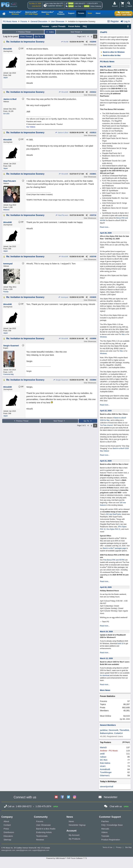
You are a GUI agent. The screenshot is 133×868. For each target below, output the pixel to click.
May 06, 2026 (106, 67)
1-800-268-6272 (79, 3)
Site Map (128, 847)
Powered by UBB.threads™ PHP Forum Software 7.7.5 (66, 858)
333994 (93, 380)
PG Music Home (10, 21)
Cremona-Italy (8, 374)
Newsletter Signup (77, 825)
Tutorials (105, 836)
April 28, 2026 (106, 233)
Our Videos (31, 127)
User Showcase (58, 21)
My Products (75, 839)
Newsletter (111, 797)
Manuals (105, 829)
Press (6, 829)
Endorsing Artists (44, 832)
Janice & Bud (62, 133)
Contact (7, 825)
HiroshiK (64, 92)
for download (105, 675)
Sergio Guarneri (61, 380)
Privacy (119, 847)
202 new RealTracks (113, 514)
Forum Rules (74, 26)
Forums (24, 21)
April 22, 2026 (106, 411)
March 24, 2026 (106, 632)
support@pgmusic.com (41, 850)
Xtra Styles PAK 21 (113, 529)
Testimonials (42, 836)
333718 (93, 215)
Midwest (6, 210)
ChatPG (104, 32)
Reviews (40, 840)
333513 (93, 133)
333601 (93, 174)
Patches (105, 821)
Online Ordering (96, 6)
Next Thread (77, 32)
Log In (125, 21)
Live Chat (78, 6)
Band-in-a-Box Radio (46, 829)
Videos (104, 832)
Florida (6, 292)
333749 (93, 257)
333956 (93, 339)
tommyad (63, 297)
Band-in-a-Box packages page (114, 548)
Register (113, 21)
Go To (39, 36)
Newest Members (108, 725)
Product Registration (111, 840)
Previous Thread (23, 32)
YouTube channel (106, 425)
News (71, 821)
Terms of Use (108, 847)
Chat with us (116, 806)
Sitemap (7, 840)
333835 (93, 297)
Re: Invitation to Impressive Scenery (25, 42)
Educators (8, 836)
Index (50, 32)
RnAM (65, 42)
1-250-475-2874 (92, 3)
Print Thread (26, 36)
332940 (93, 42)
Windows (103, 337)
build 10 (120, 644)
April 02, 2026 (106, 587)
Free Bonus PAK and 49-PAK (114, 560)
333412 (93, 92)
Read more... (105, 227)
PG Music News (107, 62)
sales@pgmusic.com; (24, 850)
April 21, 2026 (106, 461)
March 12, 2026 (106, 658)
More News (105, 690)
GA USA (6, 114)
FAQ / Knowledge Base (112, 825)
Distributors (9, 832)
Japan (6, 78)
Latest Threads (59, 26)
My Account (74, 835)
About (6, 821)
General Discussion (39, 21)
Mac (123, 334)
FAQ (85, 26)
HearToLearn (62, 215)
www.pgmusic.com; (8, 850)
